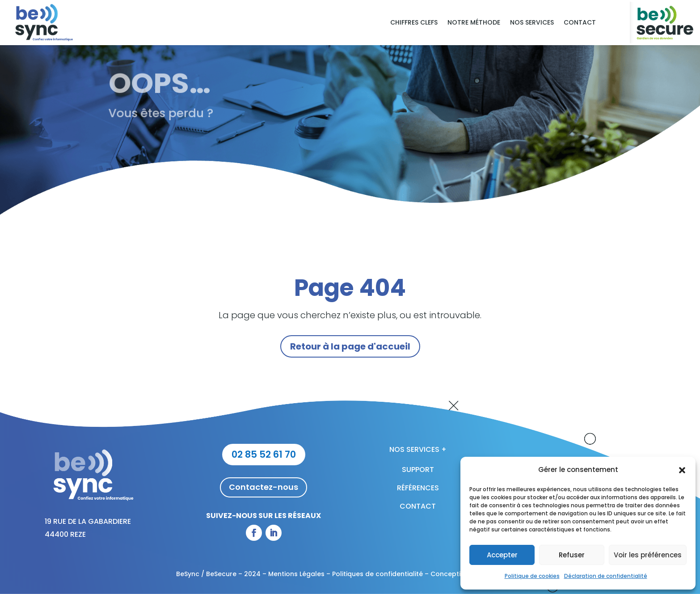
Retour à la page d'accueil (350, 346)
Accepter (502, 555)
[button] (682, 470)
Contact (580, 23)
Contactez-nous (264, 487)
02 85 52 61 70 (264, 454)
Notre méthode (474, 23)
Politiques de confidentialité (377, 574)
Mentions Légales (296, 574)
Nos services (532, 23)
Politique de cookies (532, 576)
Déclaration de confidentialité (606, 576)
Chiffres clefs (414, 23)
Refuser (572, 555)
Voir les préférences (648, 555)
